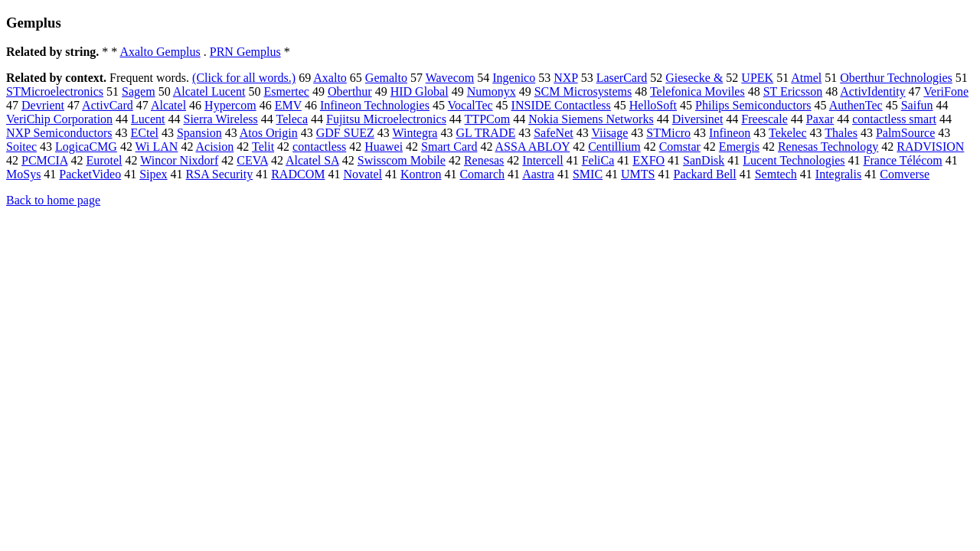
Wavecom (450, 78)
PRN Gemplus (245, 52)
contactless (319, 147)
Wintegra (415, 133)
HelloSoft (653, 105)
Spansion (199, 133)
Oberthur (350, 91)
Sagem (139, 91)
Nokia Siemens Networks (591, 119)
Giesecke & (694, 78)
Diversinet (698, 119)
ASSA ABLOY (533, 147)
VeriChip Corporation (59, 119)
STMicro (668, 133)
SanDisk (704, 160)
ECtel (145, 133)
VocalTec (470, 105)
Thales (841, 133)
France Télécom (903, 160)
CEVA (252, 160)
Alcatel (168, 105)
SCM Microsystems (583, 91)
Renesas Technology (828, 147)
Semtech (776, 174)
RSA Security (220, 174)
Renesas (484, 160)
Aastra (538, 174)
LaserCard (622, 78)
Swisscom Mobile (402, 160)
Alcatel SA (312, 160)
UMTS (638, 174)
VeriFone (946, 91)
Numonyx (492, 91)
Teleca (292, 119)
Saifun (917, 105)
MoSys (23, 174)
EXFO (648, 160)
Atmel (806, 78)
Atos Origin (269, 133)
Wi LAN (157, 147)
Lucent (148, 119)
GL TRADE (485, 133)
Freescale (764, 119)
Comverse (905, 174)
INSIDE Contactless (561, 105)
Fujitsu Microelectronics (386, 119)
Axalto (330, 78)
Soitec (21, 147)
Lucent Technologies (794, 160)
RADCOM (298, 174)
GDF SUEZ (345, 133)
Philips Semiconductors (753, 105)
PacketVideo (90, 174)
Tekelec (788, 133)
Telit (263, 147)
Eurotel (104, 160)
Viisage (609, 133)
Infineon (730, 133)
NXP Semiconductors (59, 133)
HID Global (420, 91)
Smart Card (449, 147)
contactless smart (894, 119)
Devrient (43, 105)
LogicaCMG (86, 147)
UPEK (757, 78)
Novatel (363, 174)
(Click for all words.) (244, 78)
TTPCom (488, 119)
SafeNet (554, 133)
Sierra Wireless (221, 119)
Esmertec (286, 91)
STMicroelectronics (55, 91)
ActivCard (108, 105)
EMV (288, 105)
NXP (565, 78)
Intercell (542, 160)
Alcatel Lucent (209, 91)
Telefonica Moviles (697, 91)
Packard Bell (705, 174)
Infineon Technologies (375, 105)
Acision (215, 147)
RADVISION (930, 147)
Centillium (614, 147)
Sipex (153, 174)
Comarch (482, 174)
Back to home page (53, 200)
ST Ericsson (793, 91)
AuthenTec (856, 105)
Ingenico (514, 78)
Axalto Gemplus (160, 52)
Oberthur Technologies (896, 78)
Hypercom (230, 105)
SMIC (588, 174)
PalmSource (905, 133)
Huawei (384, 147)
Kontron (421, 174)
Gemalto (386, 78)
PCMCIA (44, 160)
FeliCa (598, 160)
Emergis (739, 147)
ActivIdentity (872, 91)
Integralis (838, 174)
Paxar (820, 119)
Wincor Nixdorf (179, 160)
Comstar (680, 147)
